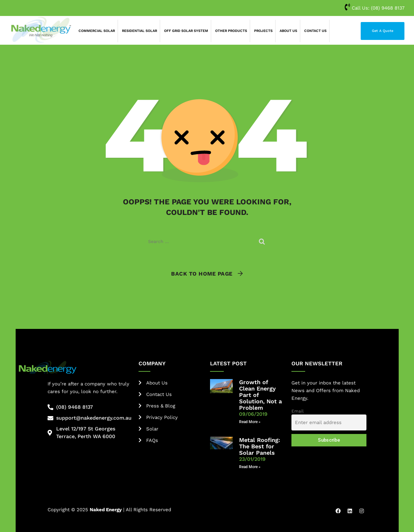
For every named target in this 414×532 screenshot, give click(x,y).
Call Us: (375, 8)
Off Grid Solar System (186, 31)
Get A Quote (383, 31)
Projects (263, 31)
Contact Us (315, 31)
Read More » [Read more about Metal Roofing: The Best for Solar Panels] (250, 467)
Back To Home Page (202, 274)
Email (297, 411)
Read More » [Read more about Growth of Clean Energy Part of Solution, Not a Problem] (250, 422)
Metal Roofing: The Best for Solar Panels (260, 446)
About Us (288, 31)
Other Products (231, 31)
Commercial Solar (97, 31)
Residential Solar (139, 31)
